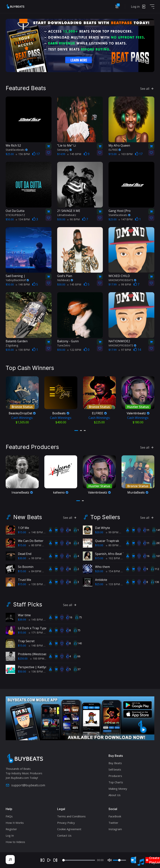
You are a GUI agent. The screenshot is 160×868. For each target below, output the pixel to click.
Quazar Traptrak (107, 540)
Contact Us (64, 835)
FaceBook (115, 815)
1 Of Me (23, 527)
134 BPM (23, 219)
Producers (115, 775)
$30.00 (22, 557)
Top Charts (116, 781)
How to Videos (15, 841)
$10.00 (99, 544)
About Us (115, 794)
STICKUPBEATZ (15, 215)
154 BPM (113, 570)
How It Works (15, 822)
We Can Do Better (31, 540)
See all (147, 88)
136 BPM (36, 671)
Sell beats (115, 768)
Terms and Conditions (71, 815)
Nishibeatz (65, 280)
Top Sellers (105, 516)
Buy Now (136, 860)
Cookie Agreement (69, 828)
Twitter (113, 822)
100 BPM (37, 658)
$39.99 (22, 619)
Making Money (118, 788)
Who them (102, 566)
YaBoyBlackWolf (17, 280)
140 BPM (23, 284)
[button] (76, 430)
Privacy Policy (66, 822)
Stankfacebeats (17, 149)
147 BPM (125, 219)
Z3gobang (12, 345)
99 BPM (125, 284)
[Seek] (79, 860)
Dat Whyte (103, 527)
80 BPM (35, 544)
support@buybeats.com (25, 784)
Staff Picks (28, 603)
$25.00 (99, 583)
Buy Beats (115, 762)
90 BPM (73, 219)
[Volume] (119, 860)
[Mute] (110, 860)
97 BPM (125, 349)
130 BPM (23, 349)
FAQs (9, 815)
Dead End (25, 553)
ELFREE (115, 149)
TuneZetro (64, 345)
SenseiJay (64, 149)
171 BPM (36, 632)
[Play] (49, 860)
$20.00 (99, 531)
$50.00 (22, 671)
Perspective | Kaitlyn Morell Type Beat (45, 666)
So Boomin (26, 566)
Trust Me (25, 579)
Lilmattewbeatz (67, 215)
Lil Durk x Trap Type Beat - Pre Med (43, 627)
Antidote (101, 579)
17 (36, 154)
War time (24, 614)
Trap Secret (26, 640)
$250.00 (23, 658)
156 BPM (23, 154)
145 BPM (74, 154)
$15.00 (22, 531)
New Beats (28, 516)
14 (137, 349)
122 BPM (74, 349)
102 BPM (113, 557)
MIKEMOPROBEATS (122, 280)
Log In (10, 835)
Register (11, 828)
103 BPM (125, 154)
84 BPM (35, 570)
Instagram (115, 828)
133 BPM (113, 583)
